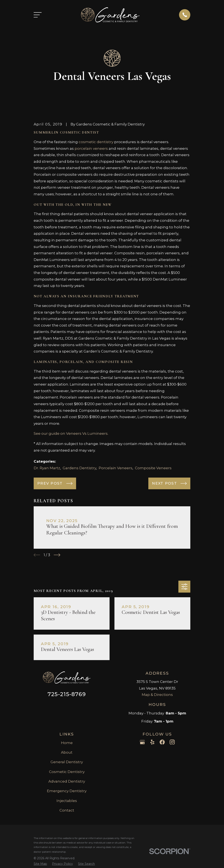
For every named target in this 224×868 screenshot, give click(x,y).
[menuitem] (40, 864)
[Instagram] (172, 742)
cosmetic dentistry (96, 142)
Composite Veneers (153, 468)
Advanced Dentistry (67, 781)
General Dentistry (67, 762)
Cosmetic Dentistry (67, 772)
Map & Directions (157, 695)
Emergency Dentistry (67, 791)
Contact (67, 810)
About (67, 752)
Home (67, 743)
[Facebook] (162, 742)
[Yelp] (152, 742)
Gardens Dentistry (79, 468)
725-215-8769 (67, 694)
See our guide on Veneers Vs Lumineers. (71, 433)
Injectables (67, 801)
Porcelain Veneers (116, 468)
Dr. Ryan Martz (47, 468)
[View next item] (57, 555)
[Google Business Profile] (142, 742)
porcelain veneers (91, 148)
